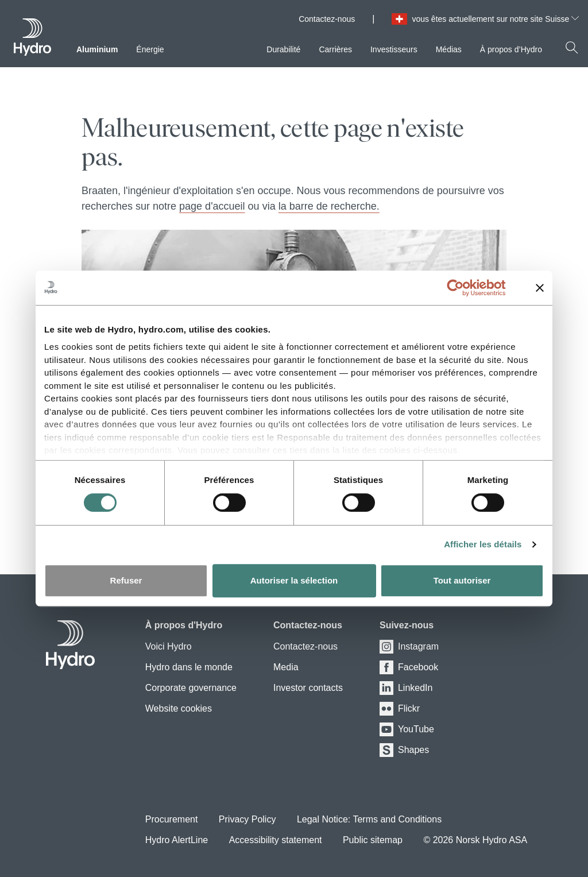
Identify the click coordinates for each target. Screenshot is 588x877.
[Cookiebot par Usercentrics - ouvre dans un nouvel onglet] (464, 288)
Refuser (126, 580)
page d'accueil (212, 206)
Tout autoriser (462, 580)
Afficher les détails (483, 544)
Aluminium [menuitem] (97, 49)
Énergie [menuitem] (150, 49)
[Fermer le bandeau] (540, 288)
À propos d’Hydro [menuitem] (511, 49)
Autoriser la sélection (294, 580)
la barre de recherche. (329, 206)
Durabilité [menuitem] (283, 49)
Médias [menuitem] (449, 49)
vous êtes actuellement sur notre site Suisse (495, 19)
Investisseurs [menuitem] (394, 49)
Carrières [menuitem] (335, 49)
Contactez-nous (327, 19)
